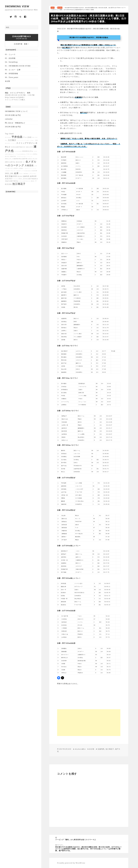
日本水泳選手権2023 (18, 147)
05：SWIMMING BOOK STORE (18, 66)
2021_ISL (9, 173)
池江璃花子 (19, 184)
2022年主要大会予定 (13, 127)
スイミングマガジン (26, 143)
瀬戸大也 (84, 113)
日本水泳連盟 (18, 151)
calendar (9, 119)
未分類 (8, 81)
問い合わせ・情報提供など (15, 123)
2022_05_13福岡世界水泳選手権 (16, 159)
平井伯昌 (17, 137)
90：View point (12, 77)
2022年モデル (28, 151)
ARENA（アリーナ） (30, 174)
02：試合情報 (10, 58)
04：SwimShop (11, 62)
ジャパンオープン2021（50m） (26, 140)
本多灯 (21, 174)
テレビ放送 (27, 137)
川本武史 (15, 179)
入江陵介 (12, 140)
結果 (16, 173)
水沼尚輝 (34, 171)
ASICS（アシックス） (31, 168)
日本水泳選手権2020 (25, 181)
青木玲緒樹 (8, 137)
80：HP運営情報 (11, 74)
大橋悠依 (29, 165)
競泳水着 (19, 162)
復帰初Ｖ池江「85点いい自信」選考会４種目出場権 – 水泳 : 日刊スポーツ (89, 139)
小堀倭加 (7, 171)
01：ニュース (10, 54)
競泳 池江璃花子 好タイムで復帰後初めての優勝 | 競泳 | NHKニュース (88, 45)
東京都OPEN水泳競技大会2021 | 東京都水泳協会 (89, 37)
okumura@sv (80, 749)
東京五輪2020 (11, 176)
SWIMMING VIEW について (16, 111)
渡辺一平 (34, 181)
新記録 (20, 176)
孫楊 (33, 137)
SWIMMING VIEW (17, 6)
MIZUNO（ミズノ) (10, 143)
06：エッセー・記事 (13, 70)
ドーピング (29, 157)
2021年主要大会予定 (13, 115)
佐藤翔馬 (26, 176)
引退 (36, 140)
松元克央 (8, 184)
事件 (24, 162)
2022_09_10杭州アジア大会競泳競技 (21, 171)
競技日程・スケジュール (18, 156)
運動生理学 (30, 147)
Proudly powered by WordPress (71, 863)
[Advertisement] (89, 723)
